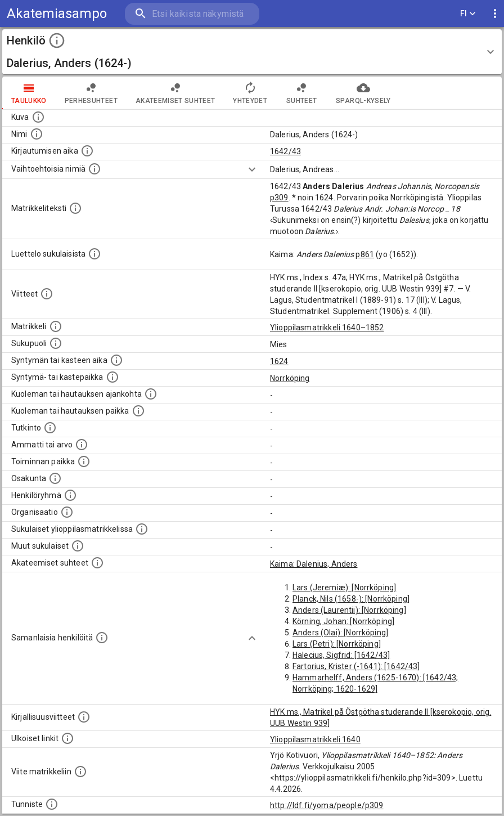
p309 (279, 198)
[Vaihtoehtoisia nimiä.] (94, 169)
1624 (279, 361)
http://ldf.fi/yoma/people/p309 (327, 805)
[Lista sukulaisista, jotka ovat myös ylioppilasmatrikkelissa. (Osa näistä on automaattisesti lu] (142, 529)
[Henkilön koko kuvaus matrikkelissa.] (75, 208)
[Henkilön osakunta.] (55, 478)
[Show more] (252, 169)
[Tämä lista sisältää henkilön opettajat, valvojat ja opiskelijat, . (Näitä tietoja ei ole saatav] (97, 563)
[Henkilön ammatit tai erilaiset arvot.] (82, 445)
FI (468, 14)
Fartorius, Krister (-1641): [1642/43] (356, 666)
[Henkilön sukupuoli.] (56, 343)
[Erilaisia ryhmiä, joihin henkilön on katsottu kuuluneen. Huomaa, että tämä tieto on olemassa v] (70, 495)
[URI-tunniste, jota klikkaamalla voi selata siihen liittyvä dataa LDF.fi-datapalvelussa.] (52, 804)
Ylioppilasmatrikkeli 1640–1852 (327, 328)
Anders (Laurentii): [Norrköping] (349, 610)
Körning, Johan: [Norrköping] (343, 621)
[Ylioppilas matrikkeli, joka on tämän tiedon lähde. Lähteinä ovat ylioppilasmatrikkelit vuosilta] (56, 326)
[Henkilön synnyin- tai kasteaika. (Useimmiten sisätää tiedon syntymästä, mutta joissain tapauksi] (116, 360)
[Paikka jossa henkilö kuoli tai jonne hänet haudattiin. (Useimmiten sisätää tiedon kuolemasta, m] (138, 411)
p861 (365, 254)
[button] (252, 52)
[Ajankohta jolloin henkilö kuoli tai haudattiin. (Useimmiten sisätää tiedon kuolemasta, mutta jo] (151, 394)
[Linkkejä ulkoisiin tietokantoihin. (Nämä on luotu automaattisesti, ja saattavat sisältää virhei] (67, 738)
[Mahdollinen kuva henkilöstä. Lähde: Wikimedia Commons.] (38, 117)
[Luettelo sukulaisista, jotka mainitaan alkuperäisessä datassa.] (94, 254)
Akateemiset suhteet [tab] (175, 93)
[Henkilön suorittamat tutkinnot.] (50, 428)
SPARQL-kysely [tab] (363, 93)
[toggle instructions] (57, 41)
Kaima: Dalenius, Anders (314, 564)
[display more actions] (495, 14)
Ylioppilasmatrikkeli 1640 (315, 739)
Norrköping (290, 378)
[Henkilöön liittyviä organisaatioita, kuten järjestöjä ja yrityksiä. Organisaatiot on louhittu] (67, 512)
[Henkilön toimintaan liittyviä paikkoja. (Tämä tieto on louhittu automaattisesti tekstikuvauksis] (84, 461)
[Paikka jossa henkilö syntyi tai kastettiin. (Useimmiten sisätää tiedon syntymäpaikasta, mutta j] (112, 377)
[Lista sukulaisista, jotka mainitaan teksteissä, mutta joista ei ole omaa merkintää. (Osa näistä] (78, 546)
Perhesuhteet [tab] (91, 93)
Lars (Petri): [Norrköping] (337, 644)
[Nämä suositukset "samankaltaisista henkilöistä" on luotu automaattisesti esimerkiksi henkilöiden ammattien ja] (102, 638)
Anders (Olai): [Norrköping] (340, 633)
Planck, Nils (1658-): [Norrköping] (351, 599)
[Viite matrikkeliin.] (80, 772)
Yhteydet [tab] (250, 93)
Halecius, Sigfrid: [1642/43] (341, 655)
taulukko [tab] (29, 93)
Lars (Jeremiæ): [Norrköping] (344, 588)
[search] (192, 14)
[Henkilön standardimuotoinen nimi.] (37, 134)
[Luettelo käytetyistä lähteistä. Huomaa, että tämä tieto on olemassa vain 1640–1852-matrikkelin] (47, 294)
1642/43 (285, 151)
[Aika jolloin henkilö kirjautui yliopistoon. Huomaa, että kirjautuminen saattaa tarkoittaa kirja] (87, 151)
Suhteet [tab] (301, 93)
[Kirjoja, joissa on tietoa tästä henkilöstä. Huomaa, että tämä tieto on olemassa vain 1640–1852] (84, 717)
